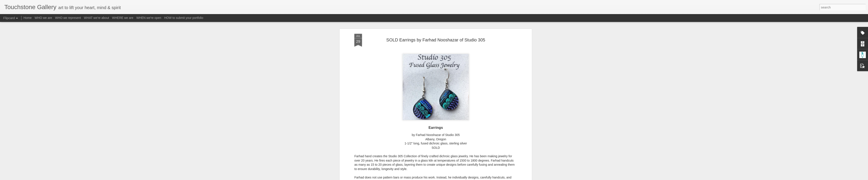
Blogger (448, 178)
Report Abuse (460, 178)
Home (27, 18)
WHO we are (43, 18)
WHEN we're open (149, 18)
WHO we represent (68, 18)
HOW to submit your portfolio (184, 18)
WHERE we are (123, 18)
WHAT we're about (97, 18)
